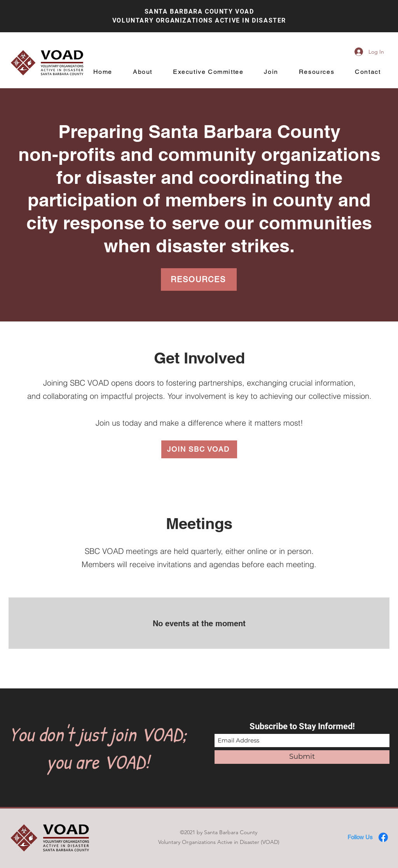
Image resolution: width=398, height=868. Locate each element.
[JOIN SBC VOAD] (199, 449)
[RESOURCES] (199, 279)
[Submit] (302, 757)
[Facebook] (383, 837)
